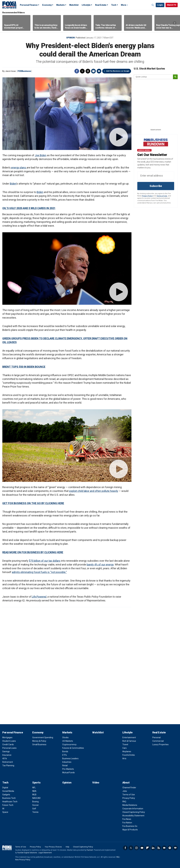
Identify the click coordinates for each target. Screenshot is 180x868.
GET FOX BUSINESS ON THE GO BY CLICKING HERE (33, 503)
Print (93, 71)
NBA (34, 791)
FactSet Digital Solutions (27, 853)
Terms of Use (162, 196)
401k (5, 758)
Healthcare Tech (10, 802)
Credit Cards (8, 744)
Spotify (170, 848)
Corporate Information (133, 809)
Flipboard (148, 848)
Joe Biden (41, 155)
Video (96, 783)
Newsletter (164, 848)
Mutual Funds (69, 773)
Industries (67, 762)
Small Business (39, 744)
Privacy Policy (147, 196)
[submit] (175, 77)
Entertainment (129, 737)
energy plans (19, 168)
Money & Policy (39, 741)
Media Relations (130, 805)
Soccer (36, 805)
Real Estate (101, 5)
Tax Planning (8, 766)
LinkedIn (153, 848)
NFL (34, 788)
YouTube (142, 848)
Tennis (35, 812)
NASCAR (36, 798)
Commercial (158, 741)
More (124, 5)
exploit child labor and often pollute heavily (94, 491)
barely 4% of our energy (100, 565)
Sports (36, 783)
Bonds (65, 751)
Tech (114, 5)
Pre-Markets (68, 769)
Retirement (8, 762)
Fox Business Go (130, 826)
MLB (34, 795)
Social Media (8, 791)
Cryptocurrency (69, 744)
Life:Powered (39, 597)
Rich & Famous (129, 741)
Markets (60, 5)
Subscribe (156, 186)
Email (99, 71)
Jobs (125, 791)
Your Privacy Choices (53, 847)
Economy (47, 5)
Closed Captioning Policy (134, 812)
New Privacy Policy (23, 860)
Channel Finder (129, 788)
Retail (65, 766)
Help (67, 847)
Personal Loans (9, 748)
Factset (90, 850)
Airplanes (127, 751)
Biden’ (13, 184)
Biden (40, 192)
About (126, 783)
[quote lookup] (154, 77)
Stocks (65, 737)
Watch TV (172, 5)
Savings (6, 751)
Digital (5, 788)
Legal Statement (45, 853)
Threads (88, 71)
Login (160, 5)
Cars (125, 748)
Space (5, 812)
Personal (156, 737)
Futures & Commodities (73, 748)
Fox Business (9, 5)
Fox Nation (127, 823)
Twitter (82, 71)
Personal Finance (29, 5)
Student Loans (9, 741)
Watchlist (74, 5)
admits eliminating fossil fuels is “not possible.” (39, 572)
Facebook (77, 71)
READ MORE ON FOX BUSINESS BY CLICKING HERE (33, 552)
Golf (34, 809)
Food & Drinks (129, 755)
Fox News (127, 819)
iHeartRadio (175, 848)
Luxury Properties (160, 744)
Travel (125, 744)
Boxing (35, 802)
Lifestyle (86, 5)
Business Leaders (70, 758)
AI (3, 809)
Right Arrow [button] (175, 23)
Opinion (70, 38)
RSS (159, 848)
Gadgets (6, 795)
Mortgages (7, 737)
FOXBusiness (24, 71)
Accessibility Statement (133, 816)
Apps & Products (130, 830)
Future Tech (8, 805)
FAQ (124, 802)
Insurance (7, 755)
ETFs (65, 755)
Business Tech (9, 798)
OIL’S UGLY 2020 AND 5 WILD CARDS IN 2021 (29, 208)
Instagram (136, 848)
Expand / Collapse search (153, 5)
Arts (124, 758)
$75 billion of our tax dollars (45, 561)
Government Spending (43, 737)
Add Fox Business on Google (118, 71)
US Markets (68, 741)
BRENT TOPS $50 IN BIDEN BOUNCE (24, 367)
